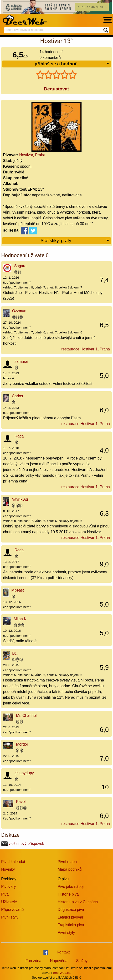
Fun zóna (33, 961)
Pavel (21, 802)
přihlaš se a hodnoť (72, 64)
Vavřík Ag (20, 499)
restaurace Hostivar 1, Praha (86, 349)
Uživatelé (9, 902)
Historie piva (68, 894)
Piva (5, 894)
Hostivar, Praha (32, 155)
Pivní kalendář (13, 862)
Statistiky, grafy (75, 241)
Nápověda (59, 961)
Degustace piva (71, 910)
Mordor (22, 744)
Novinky (8, 869)
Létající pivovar (71, 917)
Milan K (20, 619)
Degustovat (56, 89)
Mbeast (18, 590)
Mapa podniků (70, 869)
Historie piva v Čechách (78, 902)
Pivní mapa (67, 862)
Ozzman (19, 311)
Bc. (15, 653)
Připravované (12, 910)
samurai (21, 362)
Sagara (20, 266)
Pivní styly (10, 917)
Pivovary (8, 887)
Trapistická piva (71, 925)
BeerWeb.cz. (62, 973)
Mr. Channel (26, 716)
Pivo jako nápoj (71, 887)
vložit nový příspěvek (23, 844)
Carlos (17, 396)
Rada (19, 436)
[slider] (56, 75)
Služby (82, 961)
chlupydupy (24, 773)
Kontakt (63, 952)
